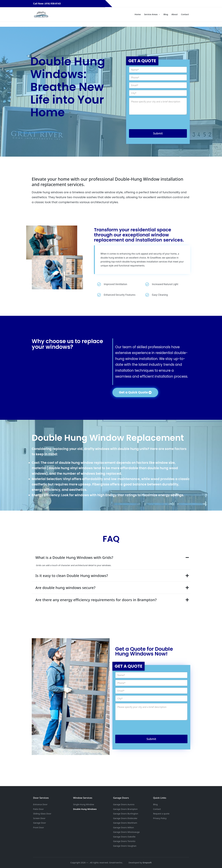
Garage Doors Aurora (124, 804)
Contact (157, 809)
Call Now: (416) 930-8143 (52, 4)
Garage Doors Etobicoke (125, 818)
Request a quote (161, 814)
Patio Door (38, 809)
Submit (158, 133)
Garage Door (40, 823)
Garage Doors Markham (125, 823)
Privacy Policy (160, 818)
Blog (155, 804)
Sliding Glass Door (42, 814)
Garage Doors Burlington (126, 814)
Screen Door (39, 818)
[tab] (111, 558)
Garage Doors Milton (124, 827)
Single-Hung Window (84, 804)
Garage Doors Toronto (124, 841)
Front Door (39, 827)
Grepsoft (147, 862)
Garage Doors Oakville (124, 837)
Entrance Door (40, 804)
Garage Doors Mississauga (126, 832)
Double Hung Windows (85, 809)
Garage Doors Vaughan (125, 846)
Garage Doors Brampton (125, 809)
